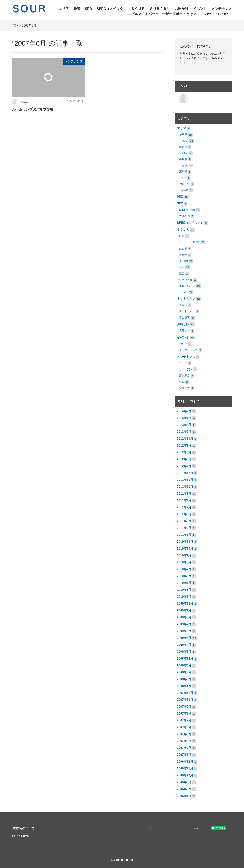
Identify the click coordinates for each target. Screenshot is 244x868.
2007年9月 (184, 707)
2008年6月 (184, 672)
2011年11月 (185, 480)
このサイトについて (216, 14)
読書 (182, 273)
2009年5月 (184, 638)
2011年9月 (184, 494)
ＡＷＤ (183, 305)
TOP (15, 25)
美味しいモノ (187, 286)
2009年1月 (184, 652)
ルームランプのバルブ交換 (33, 109)
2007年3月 (184, 741)
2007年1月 (184, 755)
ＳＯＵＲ (138, 9)
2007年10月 (185, 700)
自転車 (183, 255)
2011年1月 (184, 535)
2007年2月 (184, 748)
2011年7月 (184, 507)
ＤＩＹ (183, 363)
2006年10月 (185, 775)
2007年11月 (185, 693)
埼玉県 (183, 135)
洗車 (182, 382)
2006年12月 (185, 762)
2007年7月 (184, 720)
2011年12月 (185, 473)
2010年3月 (184, 590)
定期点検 (185, 388)
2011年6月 (184, 514)
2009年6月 (184, 631)
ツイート (152, 828)
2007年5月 (184, 734)
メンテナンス (222, 9)
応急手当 (185, 376)
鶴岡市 (185, 166)
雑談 (77, 9)
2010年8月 (184, 562)
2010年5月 (184, 576)
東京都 (183, 172)
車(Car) (183, 261)
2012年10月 (185, 439)
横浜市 (185, 190)
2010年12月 (185, 542)
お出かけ (181, 9)
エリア (64, 9)
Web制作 (185, 216)
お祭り (183, 344)
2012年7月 (184, 445)
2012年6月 (184, 452)
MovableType (187, 210)
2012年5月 (184, 459)
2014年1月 (184, 418)
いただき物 (186, 280)
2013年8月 (184, 425)
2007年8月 (184, 713)
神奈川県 (185, 184)
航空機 (183, 249)
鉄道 (182, 236)
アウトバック (187, 311)
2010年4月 (184, 583)
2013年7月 (184, 432)
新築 (182, 267)
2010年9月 (184, 555)
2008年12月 (185, 658)
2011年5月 (184, 521)
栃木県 (183, 147)
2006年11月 (185, 768)
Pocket (195, 828)
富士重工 (185, 318)
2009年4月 (184, 645)
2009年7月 (184, 624)
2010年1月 (184, 597)
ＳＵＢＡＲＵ (160, 9)
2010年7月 (184, 569)
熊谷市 (185, 141)
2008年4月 (184, 686)
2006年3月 (184, 789)
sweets (185, 292)
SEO (88, 9)
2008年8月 (184, 665)
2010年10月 (185, 549)
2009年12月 (185, 604)
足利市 (185, 153)
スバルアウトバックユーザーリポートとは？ (162, 14)
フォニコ (23, 102)
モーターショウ (189, 350)
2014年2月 (184, 411)
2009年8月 (184, 617)
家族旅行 (185, 331)
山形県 (183, 159)
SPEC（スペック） (112, 9)
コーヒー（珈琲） (190, 242)
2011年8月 (184, 500)
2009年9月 (184, 610)
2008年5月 (184, 679)
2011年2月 (184, 528)
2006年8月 (184, 782)
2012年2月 (184, 466)
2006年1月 (184, 796)
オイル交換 (186, 369)
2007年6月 (184, 727)
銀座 (184, 178)
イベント (200, 9)
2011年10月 (185, 487)
